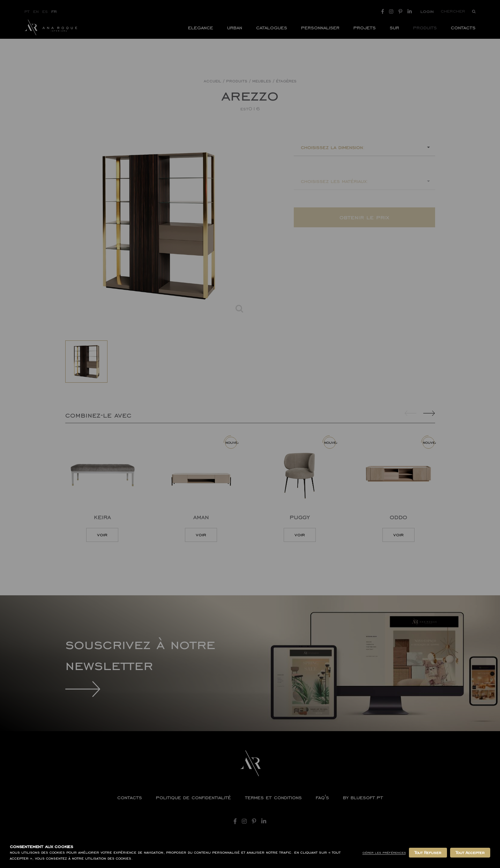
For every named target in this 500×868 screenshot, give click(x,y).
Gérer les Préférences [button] (384, 852)
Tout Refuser (428, 853)
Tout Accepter (470, 853)
